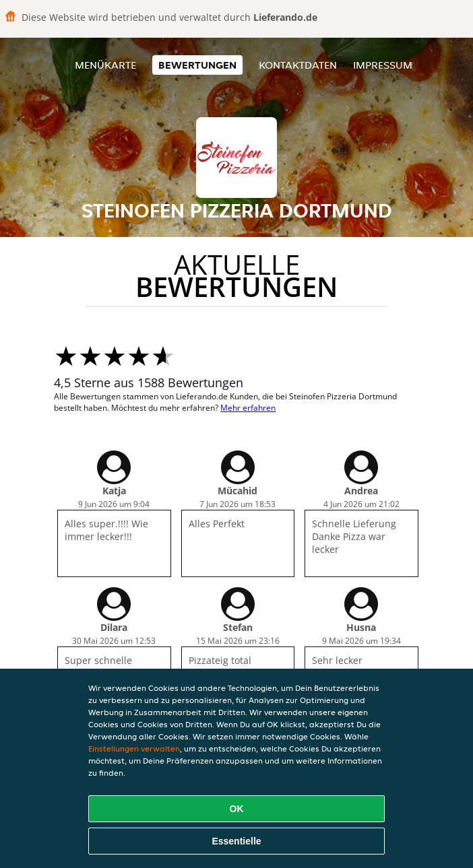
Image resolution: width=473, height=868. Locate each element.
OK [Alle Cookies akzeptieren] (237, 809)
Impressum (383, 65)
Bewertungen (197, 65)
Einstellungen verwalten (134, 748)
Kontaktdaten (298, 65)
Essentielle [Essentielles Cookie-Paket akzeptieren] (236, 841)
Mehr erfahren (248, 408)
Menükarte (105, 65)
